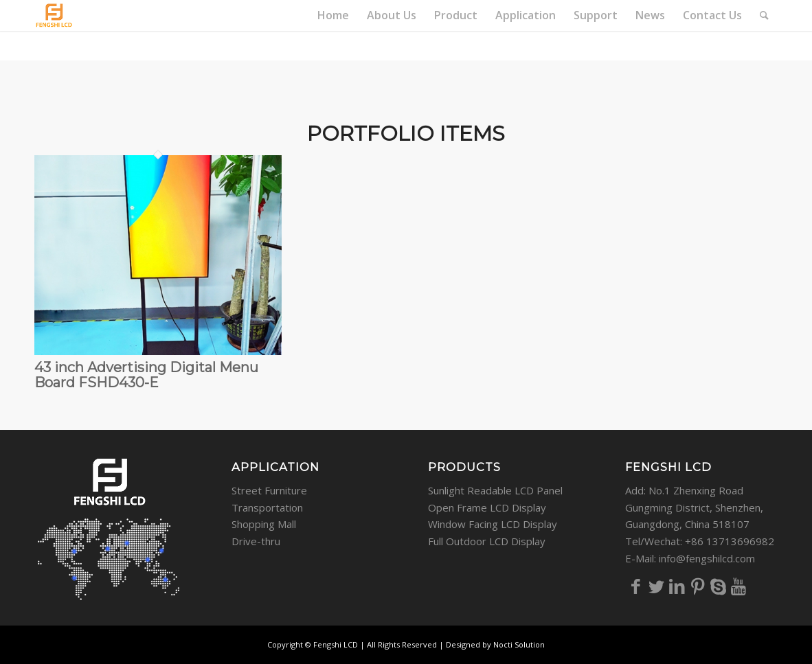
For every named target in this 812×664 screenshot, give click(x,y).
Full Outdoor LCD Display (487, 541)
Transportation (267, 507)
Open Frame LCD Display (487, 507)
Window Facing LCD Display (493, 524)
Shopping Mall (264, 524)
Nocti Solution (519, 644)
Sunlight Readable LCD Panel (495, 490)
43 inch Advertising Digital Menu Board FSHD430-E (146, 375)
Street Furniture (269, 490)
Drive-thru (256, 541)
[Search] (764, 15)
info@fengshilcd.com (707, 558)
